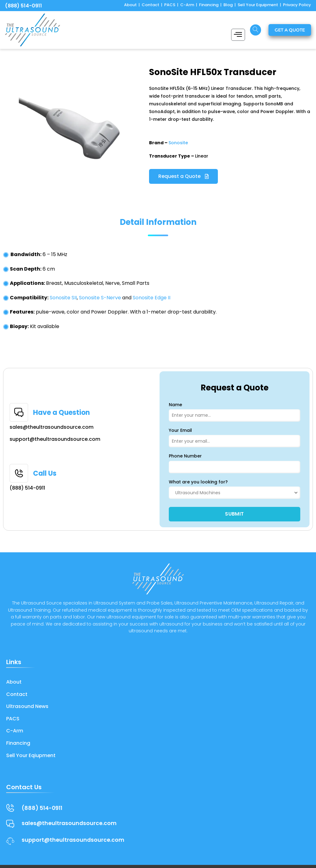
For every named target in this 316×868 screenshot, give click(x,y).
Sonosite (178, 143)
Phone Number (185, 456)
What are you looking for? (198, 482)
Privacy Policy (297, 5)
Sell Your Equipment (258, 5)
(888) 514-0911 (23, 6)
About (130, 5)
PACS (170, 5)
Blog (228, 5)
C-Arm (187, 5)
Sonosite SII (63, 298)
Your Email (180, 430)
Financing (209, 5)
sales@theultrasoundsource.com (52, 427)
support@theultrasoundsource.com (55, 439)
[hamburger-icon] (238, 35)
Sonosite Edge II (152, 298)
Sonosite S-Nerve (100, 298)
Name (175, 405)
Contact (150, 5)
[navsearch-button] (256, 30)
